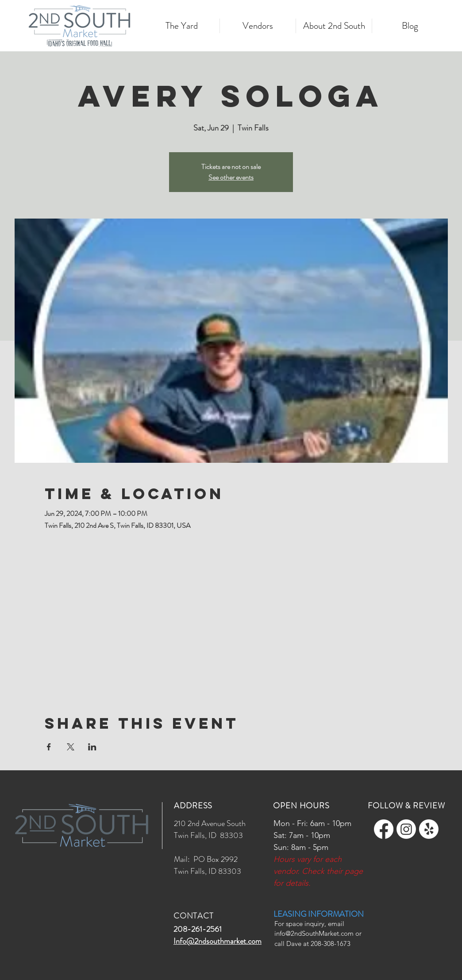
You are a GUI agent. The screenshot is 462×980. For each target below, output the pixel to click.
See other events (231, 177)
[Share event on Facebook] (49, 747)
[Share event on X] (71, 747)
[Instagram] (406, 829)
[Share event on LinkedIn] (92, 747)
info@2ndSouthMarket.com (314, 933)
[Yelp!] (429, 829)
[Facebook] (384, 829)
